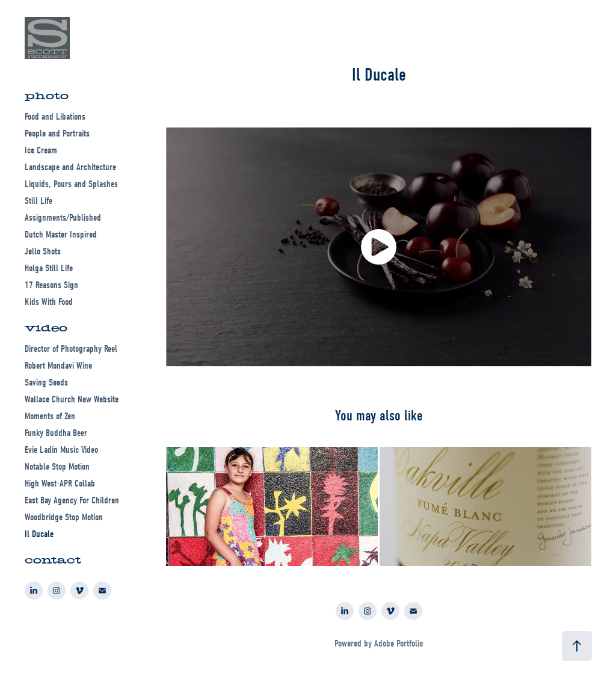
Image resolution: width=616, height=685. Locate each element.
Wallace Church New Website (72, 399)
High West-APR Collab (60, 484)
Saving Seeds (46, 382)
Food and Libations (55, 117)
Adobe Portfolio (399, 644)
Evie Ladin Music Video (61, 450)
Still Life (38, 201)
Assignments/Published (63, 218)
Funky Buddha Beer (56, 433)
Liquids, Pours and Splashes (71, 184)
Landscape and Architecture (70, 167)
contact (53, 560)
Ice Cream (41, 150)
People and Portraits (57, 134)
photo (47, 96)
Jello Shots (43, 251)
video (46, 328)
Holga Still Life (49, 268)
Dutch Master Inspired (61, 235)
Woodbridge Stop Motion (64, 517)
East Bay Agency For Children (72, 500)
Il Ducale (39, 534)
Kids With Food (49, 302)
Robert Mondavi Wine (58, 366)
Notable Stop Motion (57, 467)
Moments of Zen (50, 416)
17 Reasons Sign (51, 285)
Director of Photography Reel (71, 349)
